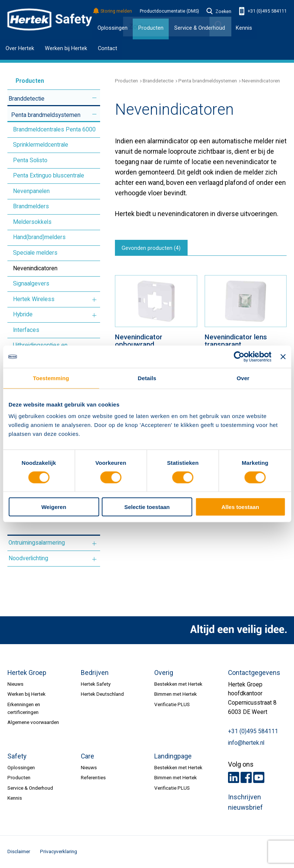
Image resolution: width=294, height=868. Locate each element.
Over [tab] (243, 378)
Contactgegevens (254, 673)
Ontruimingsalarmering (37, 543)
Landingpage (173, 756)
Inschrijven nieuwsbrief (245, 802)
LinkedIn (234, 777)
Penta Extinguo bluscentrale (49, 176)
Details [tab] (147, 378)
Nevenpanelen (31, 191)
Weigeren (54, 507)
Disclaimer (19, 851)
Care (87, 756)
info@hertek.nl (246, 743)
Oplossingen (113, 28)
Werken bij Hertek (66, 48)
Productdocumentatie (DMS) (169, 11)
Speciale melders (35, 253)
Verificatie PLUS (172, 704)
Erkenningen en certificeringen (24, 708)
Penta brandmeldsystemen (46, 115)
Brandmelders (31, 206)
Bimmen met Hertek (176, 694)
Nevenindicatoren (35, 268)
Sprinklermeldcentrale (41, 145)
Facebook (246, 777)
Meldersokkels (32, 222)
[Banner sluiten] (283, 357)
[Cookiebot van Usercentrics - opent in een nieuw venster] (239, 357)
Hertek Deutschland (102, 694)
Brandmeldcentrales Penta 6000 (54, 130)
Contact (108, 48)
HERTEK (50, 20)
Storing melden (113, 11)
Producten (23, 81)
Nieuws (15, 684)
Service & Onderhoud (30, 788)
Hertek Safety (96, 684)
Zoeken (219, 12)
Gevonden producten (153, 249)
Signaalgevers (31, 284)
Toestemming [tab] (51, 378)
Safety (17, 756)
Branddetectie (27, 99)
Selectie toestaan (147, 507)
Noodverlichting (28, 558)
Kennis (244, 28)
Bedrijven (95, 673)
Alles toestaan (240, 507)
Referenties (93, 777)
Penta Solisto (30, 160)
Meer (94, 98)
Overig (164, 673)
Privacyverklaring (59, 851)
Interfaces (26, 330)
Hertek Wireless (34, 299)
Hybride (23, 314)
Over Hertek (20, 48)
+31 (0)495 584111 (263, 11)
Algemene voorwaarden (33, 722)
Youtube (259, 777)
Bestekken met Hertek (178, 684)
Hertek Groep (27, 673)
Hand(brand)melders (39, 237)
